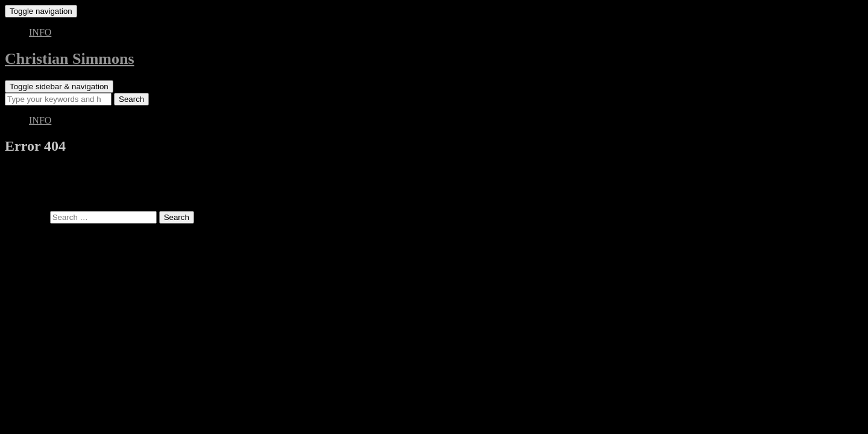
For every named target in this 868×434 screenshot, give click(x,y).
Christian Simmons (70, 59)
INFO (40, 32)
